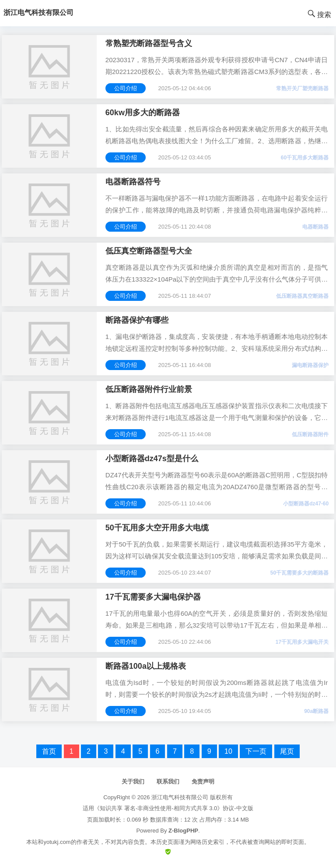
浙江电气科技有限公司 (180, 797)
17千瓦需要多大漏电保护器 (153, 597)
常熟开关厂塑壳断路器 (302, 88)
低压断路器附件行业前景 (149, 389)
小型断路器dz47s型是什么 (152, 459)
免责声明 (203, 782)
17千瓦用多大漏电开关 (302, 642)
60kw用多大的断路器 (143, 113)
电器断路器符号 (133, 182)
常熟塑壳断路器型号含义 (149, 43)
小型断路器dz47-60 (306, 504)
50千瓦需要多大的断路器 (299, 573)
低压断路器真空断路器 (302, 296)
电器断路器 (315, 227)
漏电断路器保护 (310, 365)
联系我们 (168, 782)
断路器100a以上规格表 (146, 666)
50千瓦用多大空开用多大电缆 (157, 528)
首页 (49, 751)
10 (228, 751)
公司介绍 (126, 88)
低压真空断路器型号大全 (149, 251)
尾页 (287, 751)
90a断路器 (316, 711)
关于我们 (133, 782)
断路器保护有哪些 (137, 320)
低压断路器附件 (310, 434)
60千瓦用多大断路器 (305, 158)
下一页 (256, 751)
